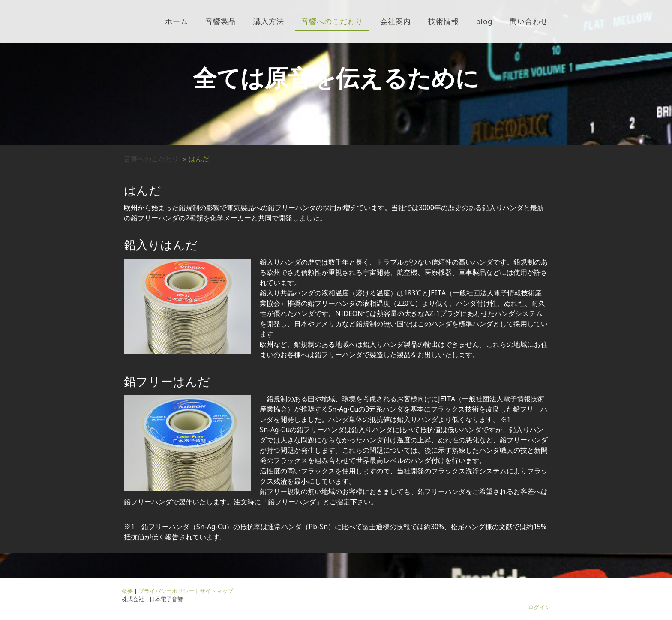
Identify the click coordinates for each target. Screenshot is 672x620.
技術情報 (444, 21)
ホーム (177, 21)
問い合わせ (529, 21)
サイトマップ (216, 591)
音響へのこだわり (332, 21)
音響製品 (221, 21)
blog (484, 21)
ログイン (539, 607)
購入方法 (269, 21)
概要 (127, 591)
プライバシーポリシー (166, 591)
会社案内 (396, 21)
